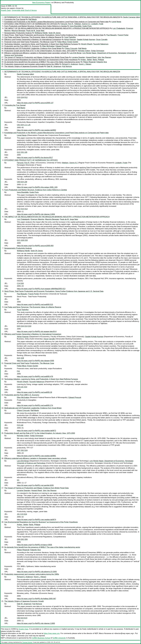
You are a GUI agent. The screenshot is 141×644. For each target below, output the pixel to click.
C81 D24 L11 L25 (24, 125)
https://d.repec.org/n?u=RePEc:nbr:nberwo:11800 (36, 623)
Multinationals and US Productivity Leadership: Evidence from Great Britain (33, 48)
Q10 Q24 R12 (22, 97)
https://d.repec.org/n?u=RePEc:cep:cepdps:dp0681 (36, 456)
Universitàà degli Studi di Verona (24, 10)
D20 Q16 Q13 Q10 (24, 326)
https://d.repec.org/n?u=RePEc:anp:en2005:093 (35, 246)
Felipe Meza (62, 42)
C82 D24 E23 (22, 618)
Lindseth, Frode (97, 24)
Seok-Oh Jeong (55, 33)
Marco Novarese (105, 633)
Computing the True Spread (15, 19)
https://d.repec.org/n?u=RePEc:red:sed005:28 (34, 392)
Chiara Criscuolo (71, 48)
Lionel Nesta (116, 22)
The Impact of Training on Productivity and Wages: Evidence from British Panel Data (36, 57)
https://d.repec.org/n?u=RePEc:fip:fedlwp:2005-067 (36, 599)
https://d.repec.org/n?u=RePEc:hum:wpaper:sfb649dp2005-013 (41, 289)
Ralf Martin (33, 19)
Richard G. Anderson (70, 64)
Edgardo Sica (102, 62)
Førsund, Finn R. (67, 24)
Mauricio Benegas (18, 31)
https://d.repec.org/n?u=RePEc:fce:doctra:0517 (35, 158)
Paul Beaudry (112, 35)
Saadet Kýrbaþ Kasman (86, 40)
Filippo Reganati (89, 62)
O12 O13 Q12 (22, 209)
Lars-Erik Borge (75, 53)
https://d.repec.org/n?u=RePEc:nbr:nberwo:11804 (36, 214)
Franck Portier (123, 35)
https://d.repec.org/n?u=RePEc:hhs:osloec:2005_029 (37, 187)
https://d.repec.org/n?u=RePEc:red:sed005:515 (35, 305)
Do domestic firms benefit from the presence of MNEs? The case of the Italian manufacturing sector (42, 62)
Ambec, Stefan (86, 60)
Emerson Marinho (37, 219)
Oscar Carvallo (102, 40)
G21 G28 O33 (22, 240)
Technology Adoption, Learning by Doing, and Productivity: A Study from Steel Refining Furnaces (41, 44)
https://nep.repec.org (52, 633)
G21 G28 (20, 358)
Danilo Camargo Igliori (132, 17)
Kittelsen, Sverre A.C (82, 24)
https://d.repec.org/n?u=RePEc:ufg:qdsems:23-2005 (37, 572)
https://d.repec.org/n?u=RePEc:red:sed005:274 (35, 405)
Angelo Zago (6, 10)
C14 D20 (20, 283)
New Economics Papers (41, 3)
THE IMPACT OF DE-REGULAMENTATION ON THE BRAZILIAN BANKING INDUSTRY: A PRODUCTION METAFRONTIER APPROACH (57, 28)
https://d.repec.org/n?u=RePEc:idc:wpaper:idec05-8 (37, 332)
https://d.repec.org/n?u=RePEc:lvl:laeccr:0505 (34, 545)
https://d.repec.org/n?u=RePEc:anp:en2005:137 (35, 103)
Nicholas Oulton (84, 51)
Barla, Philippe (98, 60)
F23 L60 (20, 425)
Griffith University (59, 638)
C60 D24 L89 (22, 182)
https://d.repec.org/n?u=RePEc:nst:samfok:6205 (35, 485)
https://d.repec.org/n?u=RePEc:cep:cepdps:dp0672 (36, 431)
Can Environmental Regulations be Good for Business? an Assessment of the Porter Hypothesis (41, 60)
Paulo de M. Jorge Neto (35, 31)
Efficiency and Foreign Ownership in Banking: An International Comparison (33, 40)
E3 (18, 299)
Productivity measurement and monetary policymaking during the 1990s (32, 64)
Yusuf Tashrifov (70, 37)
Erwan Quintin (73, 42)
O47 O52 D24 (22, 450)
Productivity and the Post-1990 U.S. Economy (22, 46)
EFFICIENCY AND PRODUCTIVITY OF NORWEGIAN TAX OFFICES (31, 24)
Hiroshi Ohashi (87, 44)
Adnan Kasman (70, 40)
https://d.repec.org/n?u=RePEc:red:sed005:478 (35, 376)
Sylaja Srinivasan (98, 51)
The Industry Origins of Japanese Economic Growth (24, 66)
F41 (18, 371)
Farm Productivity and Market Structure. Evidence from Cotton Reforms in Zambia (36, 26)
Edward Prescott (62, 46)
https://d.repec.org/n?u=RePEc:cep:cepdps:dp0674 (36, 520)
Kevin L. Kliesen (85, 64)
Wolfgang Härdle (41, 33)
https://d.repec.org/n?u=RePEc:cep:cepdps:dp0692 (36, 130)
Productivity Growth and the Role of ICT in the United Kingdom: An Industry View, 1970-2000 (40, 51)
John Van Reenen (104, 57)
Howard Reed (91, 57)
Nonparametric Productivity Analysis (18, 33)
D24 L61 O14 (22, 387)
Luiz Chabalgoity (119, 28)
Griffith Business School (41, 638)
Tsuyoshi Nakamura (101, 44)
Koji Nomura (67, 66)
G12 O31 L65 (22, 152)
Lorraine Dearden (78, 57)
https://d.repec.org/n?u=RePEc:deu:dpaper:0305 (35, 361)
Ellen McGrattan (48, 46)
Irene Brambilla (76, 26)
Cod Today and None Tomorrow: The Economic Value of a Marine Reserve (33, 37)
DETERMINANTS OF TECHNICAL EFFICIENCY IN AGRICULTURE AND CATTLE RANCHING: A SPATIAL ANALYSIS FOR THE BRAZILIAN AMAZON (62, 17)
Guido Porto (87, 26)
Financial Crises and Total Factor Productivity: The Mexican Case (29, 42)
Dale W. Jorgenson (54, 66)
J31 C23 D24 (22, 514)
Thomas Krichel (27, 642)
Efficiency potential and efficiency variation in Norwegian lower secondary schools (35, 53)
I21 (18, 480)
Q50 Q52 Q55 (22, 539)
